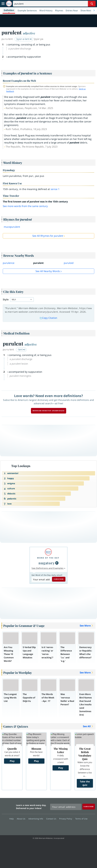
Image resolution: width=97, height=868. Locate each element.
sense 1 (55, 189)
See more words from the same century (25, 206)
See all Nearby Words (48, 271)
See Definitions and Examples (48, 568)
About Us (22, 819)
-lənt (21, 349)
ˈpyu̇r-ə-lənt (24, 39)
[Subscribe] (89, 807)
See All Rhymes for (48, 236)
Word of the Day (48, 558)
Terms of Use (81, 819)
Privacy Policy (66, 819)
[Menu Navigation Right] (94, 10)
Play (12, 761)
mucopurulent (12, 227)
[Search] (54, 4)
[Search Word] (92, 4)
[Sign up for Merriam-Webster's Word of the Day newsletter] (66, 807)
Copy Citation (48, 318)
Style (6, 299)
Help (12, 819)
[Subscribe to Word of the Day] (41, 579)
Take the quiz (85, 783)
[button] (87, 10)
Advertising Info (37, 819)
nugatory (47, 563)
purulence (9, 263)
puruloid (69, 263)
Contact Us (52, 819)
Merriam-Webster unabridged (49, 411)
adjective (29, 33)
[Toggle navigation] (3, 4)
